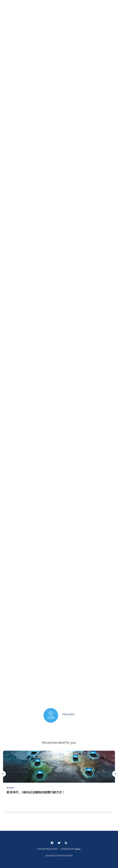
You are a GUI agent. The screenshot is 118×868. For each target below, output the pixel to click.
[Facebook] (52, 843)
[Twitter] (59, 843)
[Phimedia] (51, 715)
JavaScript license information (59, 855)
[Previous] (3, 774)
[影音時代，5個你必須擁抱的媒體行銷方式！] (59, 801)
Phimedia (68, 714)
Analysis (11, 788)
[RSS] (66, 843)
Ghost (78, 849)
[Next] (115, 774)
